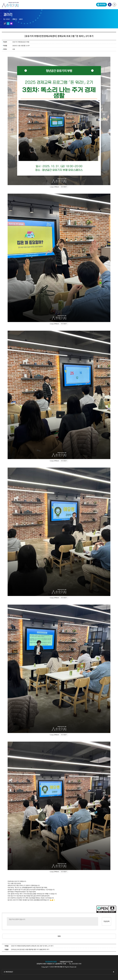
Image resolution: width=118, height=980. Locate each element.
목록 (59, 936)
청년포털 (103, 4)
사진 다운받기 (64, 187)
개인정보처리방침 (51, 962)
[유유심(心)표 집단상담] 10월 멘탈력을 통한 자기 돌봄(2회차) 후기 (30, 949)
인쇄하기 (11, 24)
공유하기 (8, 24)
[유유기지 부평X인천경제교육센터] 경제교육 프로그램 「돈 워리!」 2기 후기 (32, 946)
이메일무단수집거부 (66, 962)
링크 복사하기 (5, 24)
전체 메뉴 (114, 5)
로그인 (110, 5)
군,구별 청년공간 (8, 972)
